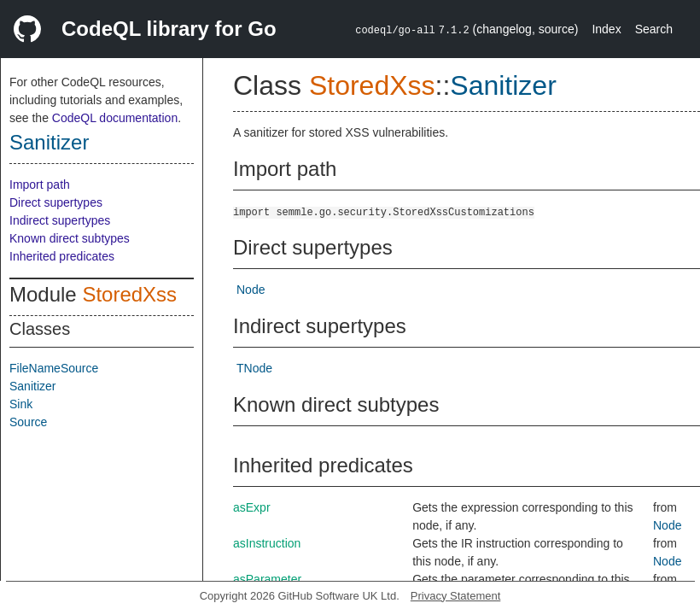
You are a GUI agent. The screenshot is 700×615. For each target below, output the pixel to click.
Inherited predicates (62, 256)
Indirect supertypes (60, 220)
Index (606, 29)
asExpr (252, 507)
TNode (254, 368)
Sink (21, 404)
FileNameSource (54, 368)
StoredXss (129, 294)
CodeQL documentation (115, 118)
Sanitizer (49, 142)
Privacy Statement (456, 596)
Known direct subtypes (70, 238)
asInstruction (267, 543)
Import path (40, 184)
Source (28, 422)
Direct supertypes (56, 202)
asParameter (267, 579)
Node (251, 290)
